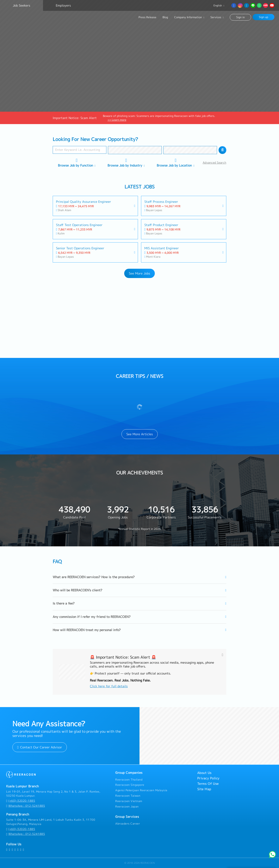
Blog (165, 17)
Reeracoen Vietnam (129, 801)
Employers (63, 5)
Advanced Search (214, 163)
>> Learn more (117, 120)
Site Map (204, 789)
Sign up (263, 17)
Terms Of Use (208, 784)
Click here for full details (109, 686)
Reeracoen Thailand (129, 780)
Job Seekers (22, 5)
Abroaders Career (128, 824)
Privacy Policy (208, 778)
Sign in (240, 17)
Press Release (147, 17)
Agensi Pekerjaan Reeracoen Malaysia (141, 790)
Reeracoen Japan (127, 807)
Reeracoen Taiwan (128, 796)
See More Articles (140, 434)
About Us (204, 773)
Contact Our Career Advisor (40, 747)
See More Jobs (139, 273)
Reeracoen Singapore (130, 785)
